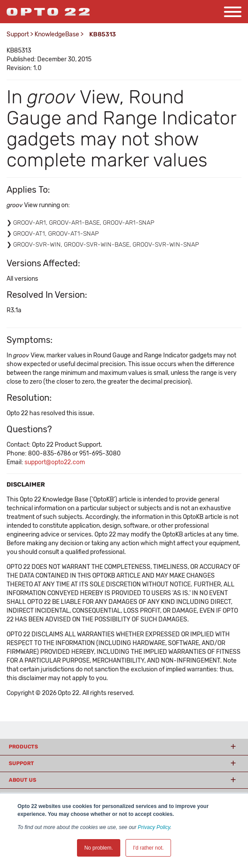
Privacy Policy (154, 827)
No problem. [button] (99, 848)
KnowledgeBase (57, 34)
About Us (23, 780)
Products (23, 747)
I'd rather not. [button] (148, 848)
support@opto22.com (55, 462)
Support (18, 34)
